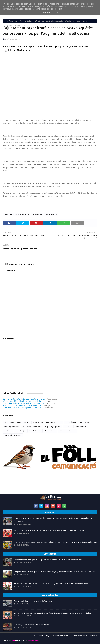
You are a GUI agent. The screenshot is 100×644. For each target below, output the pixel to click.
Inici (6, 21)
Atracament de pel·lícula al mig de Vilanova (33, 601)
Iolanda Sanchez (23, 422)
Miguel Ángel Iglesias (53, 427)
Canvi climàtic (37, 214)
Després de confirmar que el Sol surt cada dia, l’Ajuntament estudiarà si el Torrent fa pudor (54, 572)
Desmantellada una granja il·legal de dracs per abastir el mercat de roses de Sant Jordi (52, 560)
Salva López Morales (11, 427)
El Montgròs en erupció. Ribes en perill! (31, 625)
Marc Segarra (84, 422)
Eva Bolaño (8, 431)
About (41, 636)
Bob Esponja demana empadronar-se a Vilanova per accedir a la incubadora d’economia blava (56, 542)
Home (33, 636)
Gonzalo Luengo (35, 431)
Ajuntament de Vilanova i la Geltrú (21, 21)
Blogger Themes (34, 640)
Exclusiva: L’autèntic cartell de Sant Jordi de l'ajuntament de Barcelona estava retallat (51, 584)
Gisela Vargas (20, 431)
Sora (13, 640)
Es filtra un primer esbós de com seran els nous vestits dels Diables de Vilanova (49, 530)
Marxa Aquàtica (51, 214)
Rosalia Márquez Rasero (13, 435)
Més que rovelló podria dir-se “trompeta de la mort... (25, 401)
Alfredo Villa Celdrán (54, 422)
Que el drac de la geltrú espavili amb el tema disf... (24, 403)
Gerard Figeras (70, 422)
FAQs (48, 636)
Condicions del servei (61, 636)
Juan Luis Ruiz (9, 422)
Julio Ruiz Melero (50, 431)
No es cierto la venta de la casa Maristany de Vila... (24, 399)
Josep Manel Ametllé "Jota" (32, 427)
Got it (57, 13)
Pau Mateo (68, 427)
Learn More (46, 13)
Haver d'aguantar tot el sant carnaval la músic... (23, 406)
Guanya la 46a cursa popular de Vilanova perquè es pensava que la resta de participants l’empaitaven (53, 520)
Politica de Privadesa (79, 636)
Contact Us (93, 636)
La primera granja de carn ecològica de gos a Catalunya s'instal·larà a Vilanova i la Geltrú (53, 613)
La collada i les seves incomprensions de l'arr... (22, 408)
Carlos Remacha (81, 427)
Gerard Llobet (38, 422)
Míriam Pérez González (67, 431)
